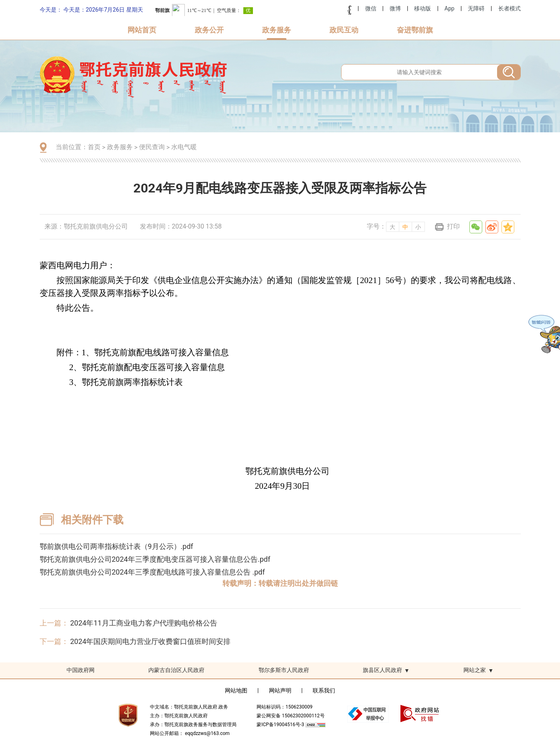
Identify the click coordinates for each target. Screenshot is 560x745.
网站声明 (280, 690)
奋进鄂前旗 (415, 30)
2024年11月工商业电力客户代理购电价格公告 (144, 623)
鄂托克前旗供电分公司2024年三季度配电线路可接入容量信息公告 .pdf (152, 572)
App (450, 8)
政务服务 (277, 30)
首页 (94, 147)
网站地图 (236, 690)
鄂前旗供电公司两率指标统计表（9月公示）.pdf (116, 546)
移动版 (423, 8)
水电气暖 (184, 147)
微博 (395, 8)
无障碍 (476, 8)
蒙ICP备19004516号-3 (281, 725)
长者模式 (509, 8)
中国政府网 (81, 670)
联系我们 (324, 690)
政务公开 (209, 30)
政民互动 (344, 30)
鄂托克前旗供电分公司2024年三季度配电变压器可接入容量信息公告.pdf (155, 559)
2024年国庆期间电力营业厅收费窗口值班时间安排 (150, 641)
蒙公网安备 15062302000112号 (290, 716)
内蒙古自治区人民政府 (176, 670)
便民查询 (152, 147)
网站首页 (142, 30)
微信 (371, 8)
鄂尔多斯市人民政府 (284, 670)
